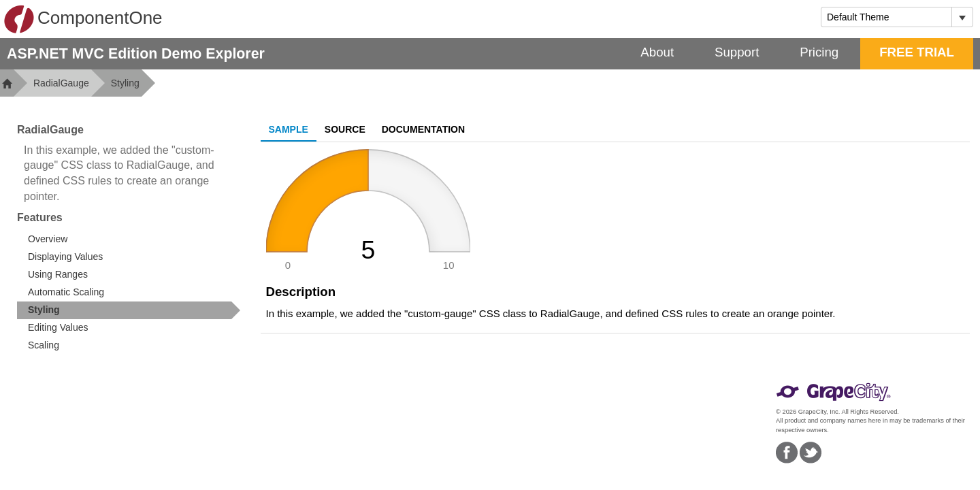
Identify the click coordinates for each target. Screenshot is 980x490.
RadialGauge (61, 83)
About (657, 52)
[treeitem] (129, 310)
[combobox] (886, 17)
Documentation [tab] (423, 129)
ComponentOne (83, 19)
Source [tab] (345, 129)
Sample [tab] (289, 129)
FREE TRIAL (917, 52)
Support (737, 52)
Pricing (819, 52)
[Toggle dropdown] (962, 17)
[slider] (368, 210)
